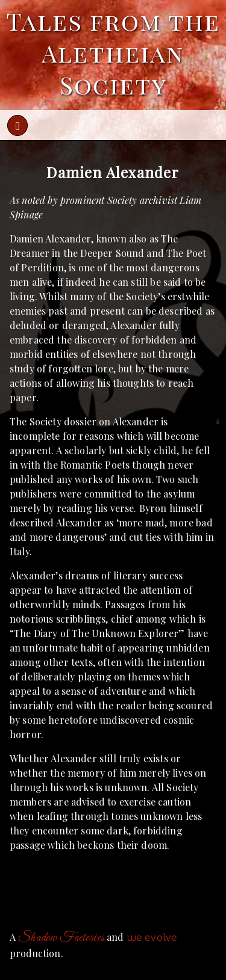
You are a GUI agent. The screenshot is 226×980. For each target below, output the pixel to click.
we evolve (152, 938)
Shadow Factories (61, 938)
